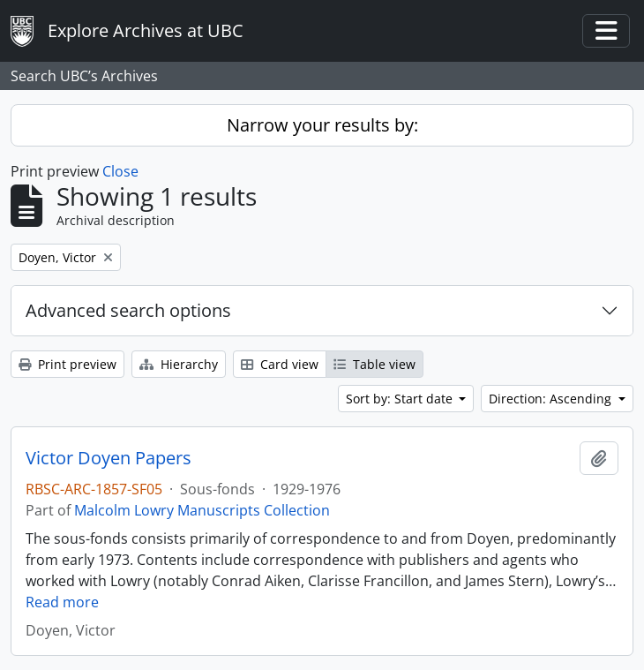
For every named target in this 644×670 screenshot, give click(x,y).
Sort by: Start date (401, 399)
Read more (62, 602)
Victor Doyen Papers (109, 458)
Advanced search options (128, 310)
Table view (374, 364)
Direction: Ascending (552, 399)
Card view (280, 364)
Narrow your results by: (322, 125)
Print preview (67, 364)
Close (120, 171)
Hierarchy (179, 364)
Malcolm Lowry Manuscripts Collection (202, 510)
